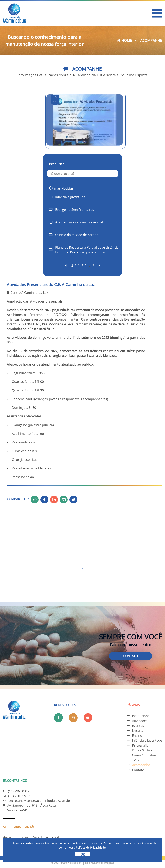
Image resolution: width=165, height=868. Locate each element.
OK (83, 854)
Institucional (141, 716)
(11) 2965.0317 (19, 791)
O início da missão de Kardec (77, 235)
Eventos (138, 726)
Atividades (140, 721)
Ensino (137, 736)
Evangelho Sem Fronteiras (75, 210)
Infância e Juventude (70, 197)
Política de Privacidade (91, 847)
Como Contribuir (145, 755)
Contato (131, 656)
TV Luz (137, 760)
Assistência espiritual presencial (79, 222)
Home (124, 40)
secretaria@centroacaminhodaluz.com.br (40, 801)
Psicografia (140, 745)
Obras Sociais (142, 750)
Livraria (138, 731)
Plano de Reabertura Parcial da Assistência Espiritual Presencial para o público (87, 250)
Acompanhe (141, 765)
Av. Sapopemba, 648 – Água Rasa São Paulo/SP (32, 808)
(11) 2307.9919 (19, 796)
